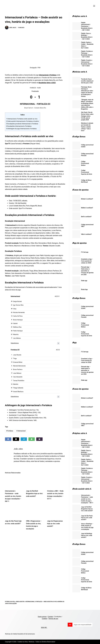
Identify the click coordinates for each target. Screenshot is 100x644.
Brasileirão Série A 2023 (47, 83)
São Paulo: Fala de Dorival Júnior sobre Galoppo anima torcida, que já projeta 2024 (87, 116)
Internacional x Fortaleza (48, 75)
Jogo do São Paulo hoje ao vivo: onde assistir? (87, 518)
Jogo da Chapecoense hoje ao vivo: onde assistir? (55, 524)
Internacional (21, 431)
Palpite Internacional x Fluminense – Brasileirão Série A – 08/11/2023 (87, 26)
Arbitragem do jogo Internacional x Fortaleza (21, 129)
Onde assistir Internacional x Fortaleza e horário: (23, 121)
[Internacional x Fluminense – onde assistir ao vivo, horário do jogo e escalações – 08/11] (14, 482)
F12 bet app (85, 252)
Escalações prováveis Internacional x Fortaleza (22, 124)
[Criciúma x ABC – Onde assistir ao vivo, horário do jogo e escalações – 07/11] (56, 482)
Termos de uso (53, 619)
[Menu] (94, 6)
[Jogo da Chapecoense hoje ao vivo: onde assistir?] (56, 512)
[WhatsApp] (32, 439)
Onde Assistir (20, 602)
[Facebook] (8, 439)
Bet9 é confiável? (86, 217)
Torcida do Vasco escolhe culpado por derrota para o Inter (87, 81)
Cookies (45, 619)
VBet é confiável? (86, 234)
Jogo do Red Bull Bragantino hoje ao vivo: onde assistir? (34, 494)
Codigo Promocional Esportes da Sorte (87, 172)
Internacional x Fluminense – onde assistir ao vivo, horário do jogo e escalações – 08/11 (13, 496)
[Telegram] (24, 439)
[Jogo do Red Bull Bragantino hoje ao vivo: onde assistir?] (35, 482)
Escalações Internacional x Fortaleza (19, 126)
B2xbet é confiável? (87, 199)
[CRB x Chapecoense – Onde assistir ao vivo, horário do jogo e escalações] (35, 512)
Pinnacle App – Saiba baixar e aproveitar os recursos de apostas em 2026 (87, 271)
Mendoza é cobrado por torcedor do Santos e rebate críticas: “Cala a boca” (87, 127)
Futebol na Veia (10, 602)
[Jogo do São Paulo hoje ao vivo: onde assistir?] (14, 512)
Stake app (84, 281)
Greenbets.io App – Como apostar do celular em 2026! (87, 261)
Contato (50, 617)
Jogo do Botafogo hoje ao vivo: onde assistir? (87, 535)
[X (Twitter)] (16, 439)
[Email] (39, 439)
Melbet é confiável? (87, 208)
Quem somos (42, 617)
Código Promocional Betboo (85, 163)
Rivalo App (84, 289)
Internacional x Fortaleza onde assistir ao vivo (22, 119)
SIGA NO (44, 628)
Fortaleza (10, 431)
